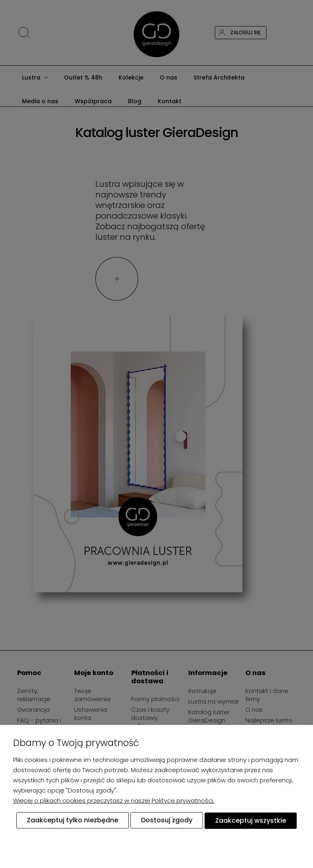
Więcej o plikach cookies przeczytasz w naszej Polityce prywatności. (114, 801)
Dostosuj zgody (167, 820)
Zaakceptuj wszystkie (251, 820)
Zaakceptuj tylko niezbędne (73, 820)
